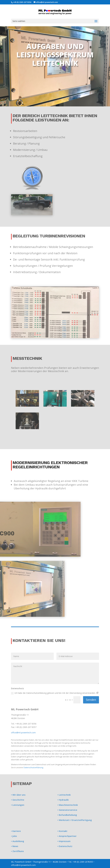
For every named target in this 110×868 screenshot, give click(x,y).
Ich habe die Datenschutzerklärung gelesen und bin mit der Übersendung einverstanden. (55, 693)
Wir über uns (19, 795)
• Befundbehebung (67, 815)
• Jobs (14, 836)
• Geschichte (18, 800)
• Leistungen (18, 805)
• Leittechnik (64, 795)
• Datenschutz (65, 846)
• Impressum (64, 841)
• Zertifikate (17, 851)
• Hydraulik (63, 800)
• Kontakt (62, 831)
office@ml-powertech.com (23, 733)
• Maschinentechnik (68, 805)
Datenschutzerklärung (33, 767)
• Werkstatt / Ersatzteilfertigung (75, 820)
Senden (91, 700)
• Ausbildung (18, 841)
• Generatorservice (67, 810)
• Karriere (16, 831)
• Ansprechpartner (67, 836)
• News (15, 846)
